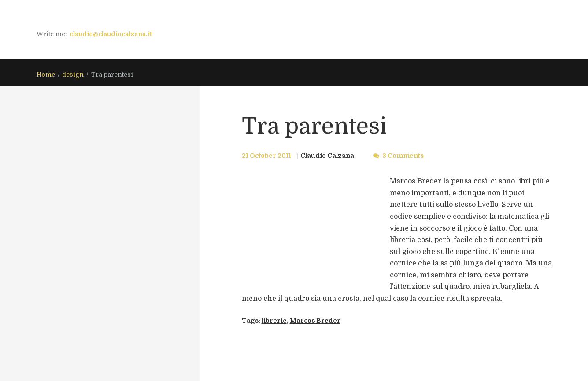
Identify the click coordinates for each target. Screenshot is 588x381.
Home (46, 75)
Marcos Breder (315, 321)
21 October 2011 (266, 156)
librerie (274, 321)
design (73, 75)
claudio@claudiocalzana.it (111, 34)
